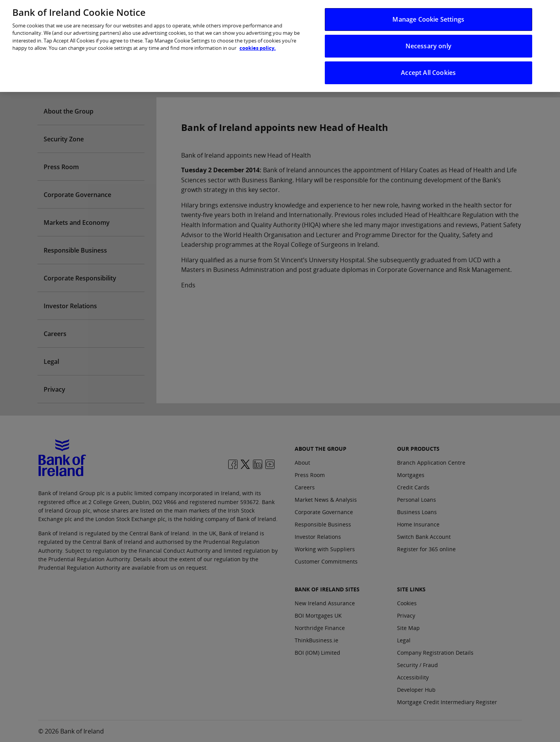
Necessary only (428, 41)
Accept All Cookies (428, 68)
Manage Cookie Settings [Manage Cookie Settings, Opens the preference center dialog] (428, 14)
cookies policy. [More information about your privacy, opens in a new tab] (258, 43)
